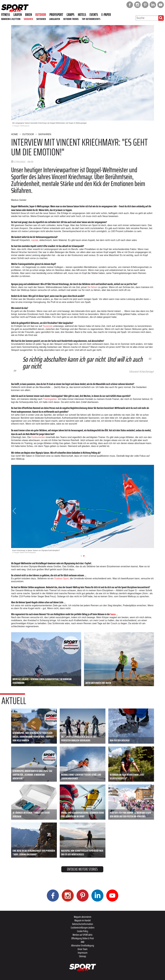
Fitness (6, 15)
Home (15, 134)
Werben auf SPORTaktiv (82, 935)
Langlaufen (55, 19)
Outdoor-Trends (71, 19)
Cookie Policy (83, 931)
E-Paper (106, 15)
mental (35, 240)
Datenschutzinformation (83, 924)
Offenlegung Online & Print (83, 938)
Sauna (113, 614)
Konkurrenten (39, 437)
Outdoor (41, 15)
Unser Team (82, 949)
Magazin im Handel (82, 920)
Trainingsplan (50, 399)
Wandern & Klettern (11, 19)
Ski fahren (92, 287)
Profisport (56, 15)
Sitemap (82, 956)
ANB (82, 942)
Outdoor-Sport (61, 578)
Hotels (82, 15)
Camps (70, 15)
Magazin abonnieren (83, 917)
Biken (28, 15)
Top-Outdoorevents (91, 19)
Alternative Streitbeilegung (83, 945)
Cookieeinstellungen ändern (83, 928)
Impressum (83, 953)
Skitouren (41, 19)
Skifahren (28, 19)
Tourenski (48, 326)
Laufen (18, 15)
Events (94, 15)
